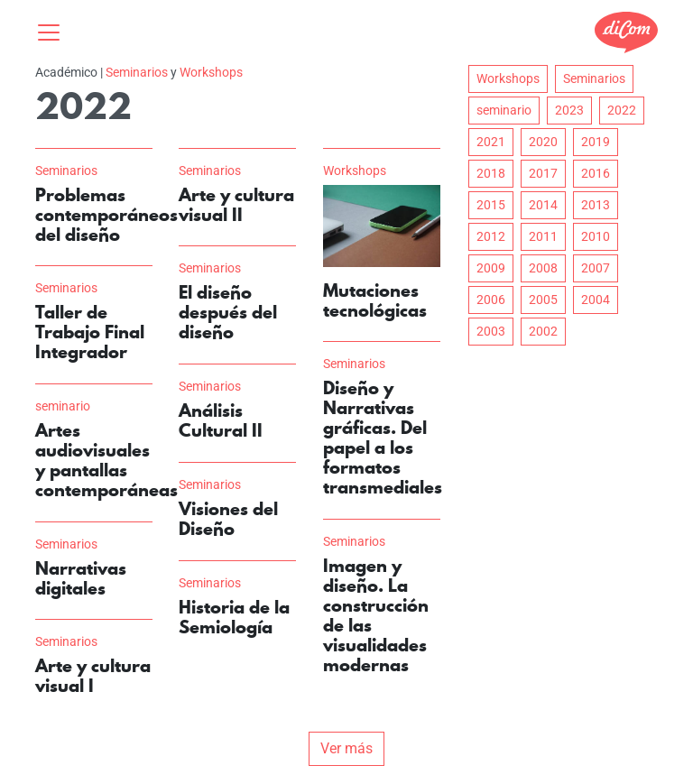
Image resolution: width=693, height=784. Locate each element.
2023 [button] (569, 110)
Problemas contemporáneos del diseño (106, 215)
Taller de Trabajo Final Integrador (90, 332)
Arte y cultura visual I (93, 676)
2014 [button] (543, 205)
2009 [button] (491, 268)
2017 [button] (543, 173)
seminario (63, 406)
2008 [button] (543, 268)
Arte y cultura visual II (236, 205)
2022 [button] (622, 110)
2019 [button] (596, 142)
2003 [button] (491, 331)
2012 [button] (491, 236)
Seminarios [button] (594, 78)
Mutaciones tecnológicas (375, 300)
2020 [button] (543, 142)
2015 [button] (491, 205)
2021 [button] (491, 142)
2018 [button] (491, 173)
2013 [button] (596, 205)
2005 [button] (543, 300)
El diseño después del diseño (228, 312)
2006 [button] (491, 300)
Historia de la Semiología (234, 617)
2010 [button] (596, 236)
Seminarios (137, 72)
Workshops (211, 72)
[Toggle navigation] (54, 32)
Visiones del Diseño (228, 519)
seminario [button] (504, 110)
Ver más (346, 748)
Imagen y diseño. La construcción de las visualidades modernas (376, 615)
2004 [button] (596, 300)
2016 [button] (596, 173)
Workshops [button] (508, 78)
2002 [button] (543, 331)
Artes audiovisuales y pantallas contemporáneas (106, 460)
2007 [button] (596, 268)
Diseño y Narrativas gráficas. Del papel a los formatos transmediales (383, 438)
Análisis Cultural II (221, 420)
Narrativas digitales (81, 578)
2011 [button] (543, 236)
